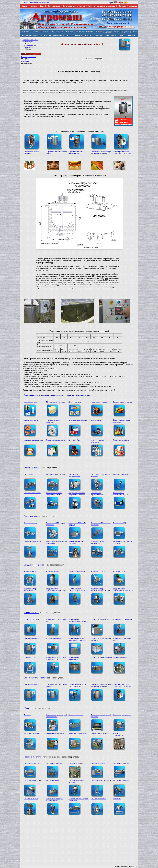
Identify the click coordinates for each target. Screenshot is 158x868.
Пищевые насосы (31, 468)
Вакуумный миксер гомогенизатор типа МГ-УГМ (78, 590)
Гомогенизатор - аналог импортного (76, 542)
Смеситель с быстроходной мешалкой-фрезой (55, 800)
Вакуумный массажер (98, 572)
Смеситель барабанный (31, 764)
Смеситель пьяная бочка (121, 780)
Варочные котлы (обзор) (32, 619)
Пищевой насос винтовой (121, 474)
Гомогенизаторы (31, 516)
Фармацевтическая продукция (53, 421)
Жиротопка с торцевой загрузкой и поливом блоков (57, 716)
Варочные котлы (31, 613)
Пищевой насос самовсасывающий (74, 475)
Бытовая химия (96, 420)
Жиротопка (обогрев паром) (55, 733)
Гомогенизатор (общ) (30, 523)
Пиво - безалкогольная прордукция (121, 421)
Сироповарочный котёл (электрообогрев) (76, 153)
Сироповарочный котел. (31, 638)
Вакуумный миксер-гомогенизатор (97, 542)
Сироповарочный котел (29, 57)
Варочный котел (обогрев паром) (101, 657)
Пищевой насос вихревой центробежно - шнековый (77, 494)
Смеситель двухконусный (54, 764)
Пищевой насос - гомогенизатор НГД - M (121, 494)
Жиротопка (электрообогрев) (78, 733)
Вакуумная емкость (30, 572)
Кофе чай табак (74, 440)
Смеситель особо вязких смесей (101, 780)
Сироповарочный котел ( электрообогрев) (36, 2)
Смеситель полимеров (31, 799)
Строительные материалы (56, 440)
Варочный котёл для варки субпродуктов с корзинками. (77, 639)
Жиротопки (29, 708)
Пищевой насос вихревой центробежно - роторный (54, 494)
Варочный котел (26, 61)
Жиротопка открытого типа (118, 734)
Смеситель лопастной (98, 764)
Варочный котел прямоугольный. (101, 619)
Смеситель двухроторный (121, 764)
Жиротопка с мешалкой (76, 715)
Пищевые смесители (33, 757)
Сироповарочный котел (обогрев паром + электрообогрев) (101, 153)
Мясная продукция (31, 420)
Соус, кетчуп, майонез (121, 440)
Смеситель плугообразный (32, 780)
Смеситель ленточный (75, 764)
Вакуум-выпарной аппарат (77, 572)
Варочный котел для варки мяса (123, 619)
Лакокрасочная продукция (34, 440)
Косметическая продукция (78, 420)
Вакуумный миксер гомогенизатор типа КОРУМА (100, 590)
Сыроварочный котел (120, 657)
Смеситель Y (117, 799)
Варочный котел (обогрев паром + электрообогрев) (56, 658)
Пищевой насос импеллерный (56, 474)
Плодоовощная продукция (123, 402)
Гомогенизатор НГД (119, 523)
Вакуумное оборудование (35, 565)
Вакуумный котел (29, 657)
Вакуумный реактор (53, 572)
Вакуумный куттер (119, 572)
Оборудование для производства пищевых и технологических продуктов (56, 395)
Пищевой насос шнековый (32, 493)
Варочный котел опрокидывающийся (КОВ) (77, 620)
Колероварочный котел (53, 638)
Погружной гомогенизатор (32, 541)
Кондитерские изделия (99, 402)
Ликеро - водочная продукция (98, 441)
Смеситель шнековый (53, 780)
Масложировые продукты (56, 402)
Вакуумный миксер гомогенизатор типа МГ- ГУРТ (56, 590)
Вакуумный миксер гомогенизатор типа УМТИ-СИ (123, 590)
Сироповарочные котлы (35, 678)
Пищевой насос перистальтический (97, 494)
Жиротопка (27, 715)
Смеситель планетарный (99, 799)
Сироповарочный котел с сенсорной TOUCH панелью (122, 153)
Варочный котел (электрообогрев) (74, 658)
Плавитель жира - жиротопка (100, 733)
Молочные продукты (30, 402)
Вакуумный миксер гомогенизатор (30, 590)
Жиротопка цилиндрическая (122, 715)
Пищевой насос (29, 474)
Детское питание (75, 402)
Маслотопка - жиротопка (32, 733)
